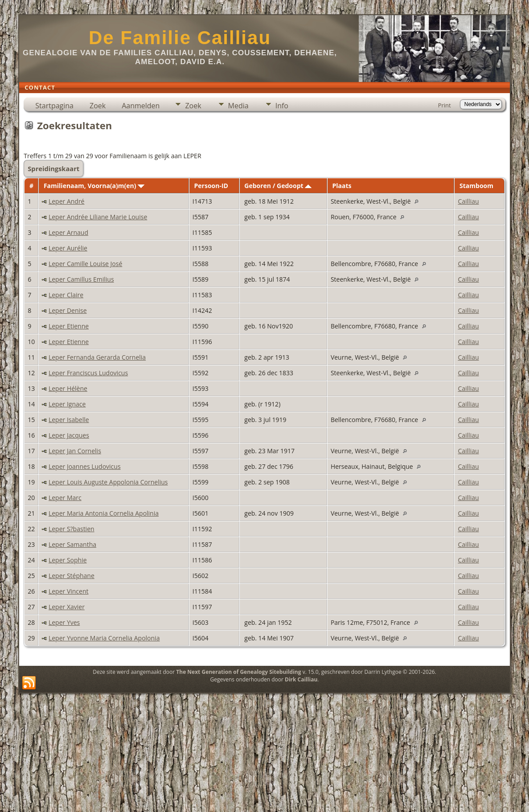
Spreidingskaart (53, 168)
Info (282, 106)
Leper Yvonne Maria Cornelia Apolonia (104, 638)
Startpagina (54, 106)
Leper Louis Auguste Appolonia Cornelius (108, 482)
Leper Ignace (67, 404)
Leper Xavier (67, 607)
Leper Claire (66, 295)
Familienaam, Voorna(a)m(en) (94, 186)
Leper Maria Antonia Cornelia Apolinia (104, 513)
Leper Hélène (68, 388)
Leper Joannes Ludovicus (85, 466)
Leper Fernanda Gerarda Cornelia (97, 357)
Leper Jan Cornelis (75, 451)
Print (445, 105)
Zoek (98, 106)
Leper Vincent (69, 591)
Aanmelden (141, 106)
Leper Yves (64, 622)
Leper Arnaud (68, 232)
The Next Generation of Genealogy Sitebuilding (238, 672)
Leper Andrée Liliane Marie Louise (98, 217)
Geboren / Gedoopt (278, 186)
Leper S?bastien (72, 529)
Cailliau (468, 201)
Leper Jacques (69, 435)
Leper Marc (65, 498)
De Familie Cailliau (180, 38)
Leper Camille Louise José (85, 264)
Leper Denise (68, 310)
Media (238, 106)
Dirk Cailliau (301, 679)
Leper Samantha (72, 544)
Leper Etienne (69, 326)
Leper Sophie (68, 560)
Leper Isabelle (69, 420)
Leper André (67, 201)
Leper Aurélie (68, 248)
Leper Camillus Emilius (81, 279)
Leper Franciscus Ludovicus (88, 373)
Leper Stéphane (72, 576)
